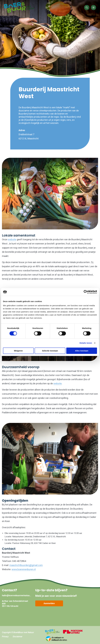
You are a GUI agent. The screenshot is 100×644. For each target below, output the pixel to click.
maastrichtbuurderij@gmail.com (26, 565)
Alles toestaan (82, 351)
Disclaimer (18, 637)
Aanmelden (49, 603)
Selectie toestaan (50, 351)
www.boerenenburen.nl (24, 569)
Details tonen (86, 343)
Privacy (5, 637)
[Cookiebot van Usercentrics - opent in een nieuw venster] (86, 292)
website (12, 239)
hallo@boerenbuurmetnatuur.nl (17, 595)
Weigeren (18, 351)
